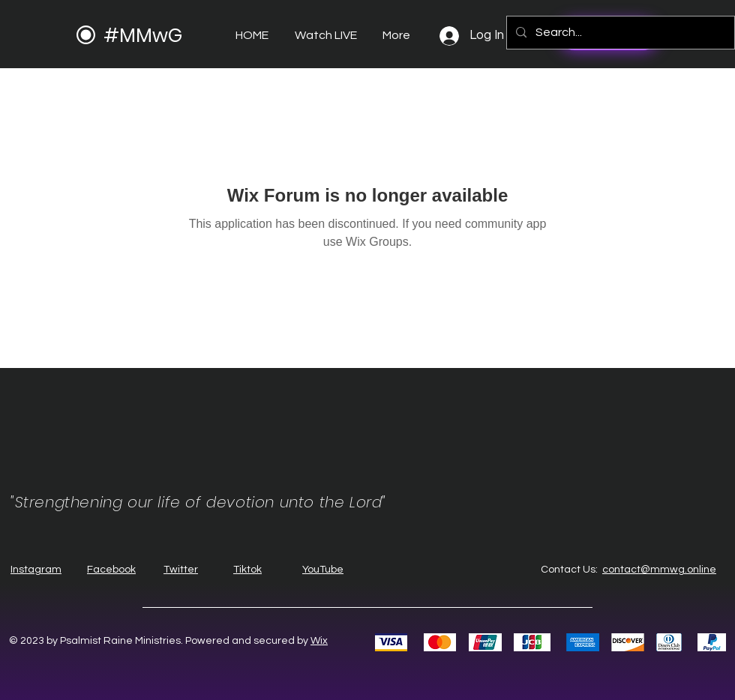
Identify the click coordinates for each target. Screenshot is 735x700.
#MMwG (143, 36)
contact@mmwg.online (659, 570)
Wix (319, 641)
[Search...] (619, 33)
